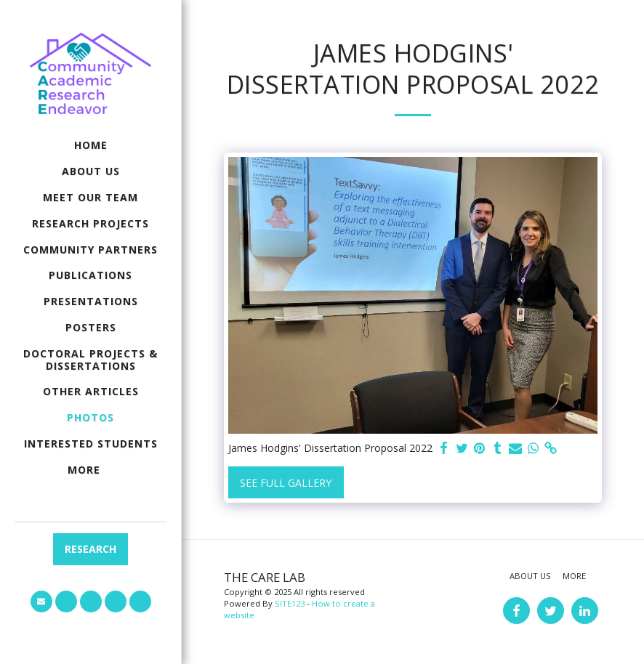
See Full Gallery (286, 483)
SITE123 (290, 603)
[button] (41, 602)
